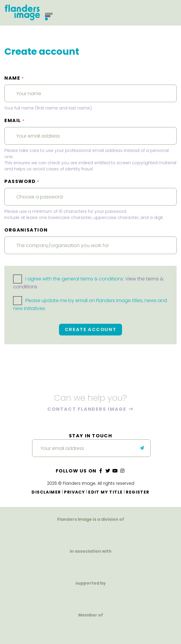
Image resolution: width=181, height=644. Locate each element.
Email (15, 120)
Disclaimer (46, 492)
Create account (90, 329)
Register (138, 492)
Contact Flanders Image (87, 409)
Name (14, 78)
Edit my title (105, 492)
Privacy (74, 492)
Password (22, 181)
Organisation (26, 230)
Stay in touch (91, 436)
